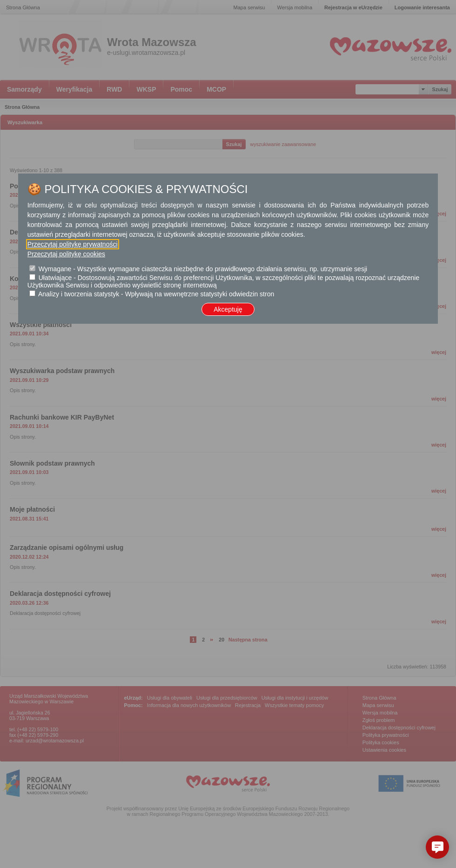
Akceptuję (228, 309)
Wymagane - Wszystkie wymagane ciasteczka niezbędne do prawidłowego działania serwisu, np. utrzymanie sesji (203, 269)
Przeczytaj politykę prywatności (73, 244)
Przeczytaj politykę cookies (66, 254)
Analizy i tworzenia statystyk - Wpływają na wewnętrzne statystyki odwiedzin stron (156, 294)
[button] (437, 847)
